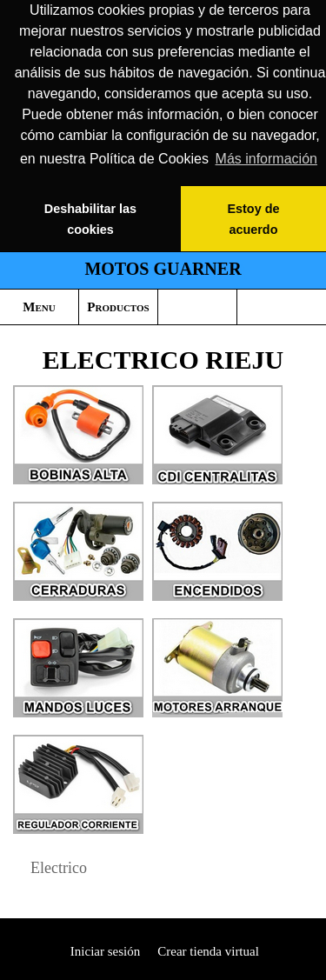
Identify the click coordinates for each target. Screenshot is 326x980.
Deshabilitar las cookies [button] (90, 219)
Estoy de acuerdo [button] (253, 219)
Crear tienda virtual (208, 951)
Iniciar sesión (103, 951)
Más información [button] (266, 159)
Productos (118, 307)
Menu (39, 307)
